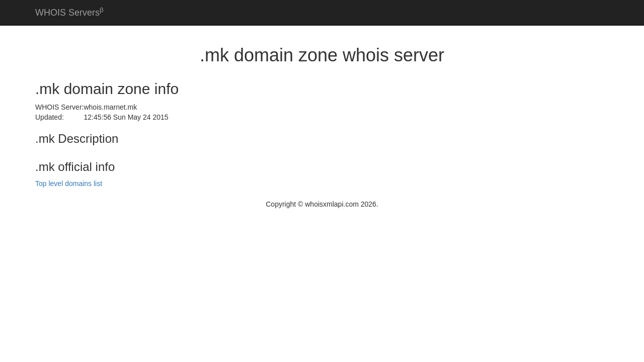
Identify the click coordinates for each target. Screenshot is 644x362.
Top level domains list (69, 184)
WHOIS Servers (69, 12)
